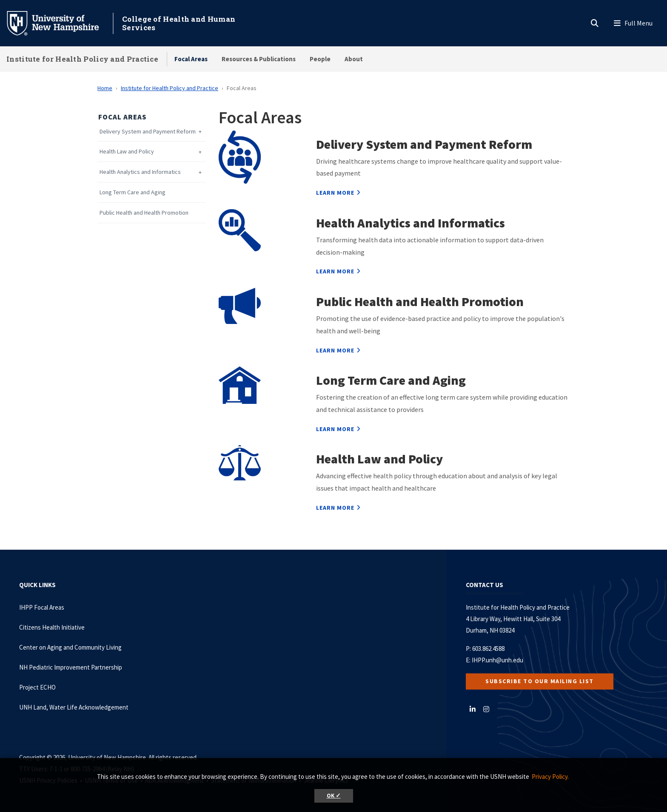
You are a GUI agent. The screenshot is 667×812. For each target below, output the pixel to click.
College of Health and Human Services (179, 23)
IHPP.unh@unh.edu (497, 660)
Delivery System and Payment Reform (148, 132)
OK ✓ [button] (334, 796)
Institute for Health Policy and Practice (82, 59)
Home (105, 88)
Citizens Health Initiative (52, 627)
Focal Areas (191, 59)
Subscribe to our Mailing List (540, 681)
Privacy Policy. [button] (550, 777)
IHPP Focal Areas (42, 607)
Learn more (335, 193)
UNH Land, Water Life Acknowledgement (74, 707)
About (354, 59)
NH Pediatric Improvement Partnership (71, 667)
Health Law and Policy (127, 152)
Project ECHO (37, 687)
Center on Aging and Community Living (70, 647)
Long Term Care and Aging (133, 192)
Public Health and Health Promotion (144, 213)
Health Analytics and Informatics (140, 172)
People (320, 59)
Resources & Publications (259, 59)
